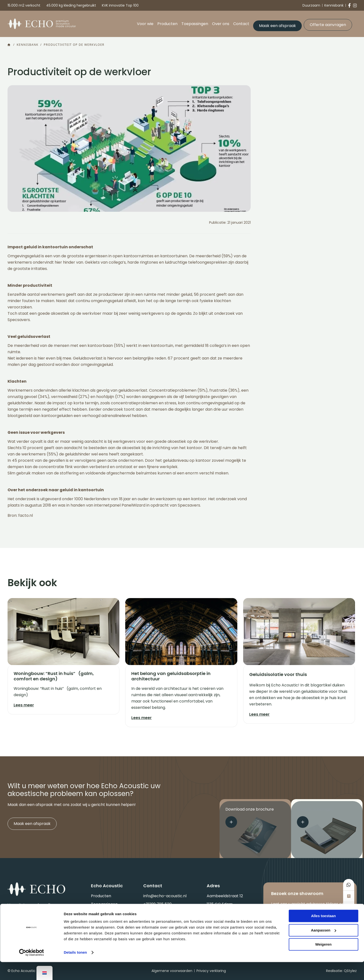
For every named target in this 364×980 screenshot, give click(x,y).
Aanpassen (324, 948)
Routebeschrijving (224, 911)
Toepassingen (195, 23)
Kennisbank (334, 5)
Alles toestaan (323, 934)
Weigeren (323, 962)
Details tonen (75, 970)
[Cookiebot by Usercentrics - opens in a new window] (31, 971)
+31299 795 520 (157, 903)
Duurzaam (311, 5)
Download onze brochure (250, 816)
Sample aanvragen (315, 816)
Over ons (220, 23)
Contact (241, 23)
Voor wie (145, 23)
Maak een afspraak (277, 23)
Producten (167, 23)
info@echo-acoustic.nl (165, 895)
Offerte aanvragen (328, 23)
